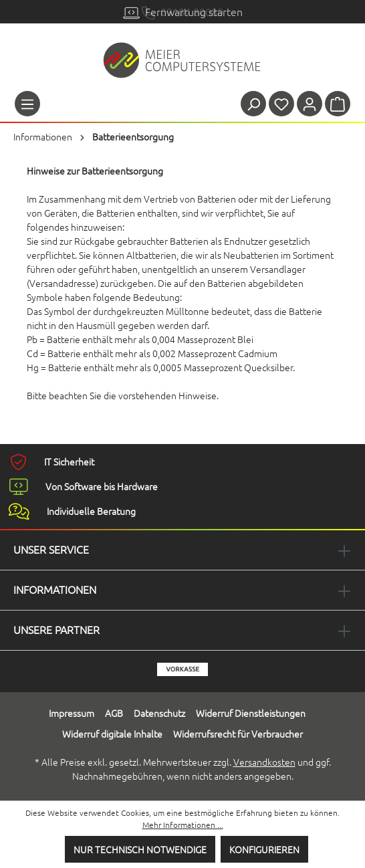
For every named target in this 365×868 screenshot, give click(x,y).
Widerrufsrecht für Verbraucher (238, 734)
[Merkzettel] (281, 104)
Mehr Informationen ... (183, 825)
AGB (114, 713)
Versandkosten (264, 762)
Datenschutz (159, 713)
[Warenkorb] (338, 104)
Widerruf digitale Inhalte (112, 734)
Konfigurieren (264, 849)
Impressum (72, 713)
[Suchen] (253, 104)
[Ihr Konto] (310, 104)
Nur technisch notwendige (140, 849)
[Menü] (27, 104)
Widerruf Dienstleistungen (251, 713)
